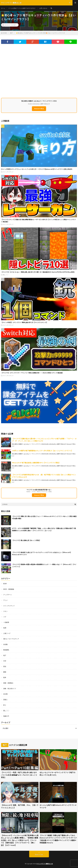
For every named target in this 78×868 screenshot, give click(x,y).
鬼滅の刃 (6, 716)
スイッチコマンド (8, 172)
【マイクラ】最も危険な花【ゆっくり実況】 (26, 540)
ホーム (3, 8)
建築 (5, 672)
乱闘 (5, 628)
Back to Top (39, 855)
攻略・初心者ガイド (10, 689)
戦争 (5, 677)
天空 (5, 661)
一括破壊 (6, 622)
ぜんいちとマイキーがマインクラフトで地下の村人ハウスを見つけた (57, 774)
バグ (5, 617)
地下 (15, 25)
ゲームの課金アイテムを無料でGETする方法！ (22, 8)
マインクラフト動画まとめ (45, 864)
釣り (5, 705)
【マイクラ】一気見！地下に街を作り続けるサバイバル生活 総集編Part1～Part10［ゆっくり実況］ (19, 775)
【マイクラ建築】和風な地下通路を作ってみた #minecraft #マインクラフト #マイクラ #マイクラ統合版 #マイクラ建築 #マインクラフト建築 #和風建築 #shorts (58, 839)
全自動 (5, 644)
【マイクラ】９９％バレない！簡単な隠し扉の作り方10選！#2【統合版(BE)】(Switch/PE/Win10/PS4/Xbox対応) (38, 272)
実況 (5, 666)
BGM (5, 584)
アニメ (5, 600)
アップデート (8, 595)
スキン (5, 611)
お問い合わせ (43, 8)
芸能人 (5, 700)
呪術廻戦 (6, 650)
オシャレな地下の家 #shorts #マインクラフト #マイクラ (58, 806)
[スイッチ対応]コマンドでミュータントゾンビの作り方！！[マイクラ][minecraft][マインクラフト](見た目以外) (37, 169)
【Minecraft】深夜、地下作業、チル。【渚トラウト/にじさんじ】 (20, 806)
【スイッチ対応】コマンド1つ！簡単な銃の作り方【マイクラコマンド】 (24, 322)
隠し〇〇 (6, 275)
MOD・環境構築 (9, 589)
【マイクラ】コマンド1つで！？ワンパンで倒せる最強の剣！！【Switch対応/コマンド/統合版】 (32, 373)
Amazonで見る (39, 109)
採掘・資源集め (8, 683)
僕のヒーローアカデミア (11, 639)
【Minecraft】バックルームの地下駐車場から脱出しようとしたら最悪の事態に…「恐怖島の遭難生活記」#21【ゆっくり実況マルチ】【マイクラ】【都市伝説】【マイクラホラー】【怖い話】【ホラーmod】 (20, 840)
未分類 (5, 694)
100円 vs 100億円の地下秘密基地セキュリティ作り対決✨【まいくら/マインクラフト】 (42, 451)
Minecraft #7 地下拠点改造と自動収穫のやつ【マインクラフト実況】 (36, 463)
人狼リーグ (7, 633)
